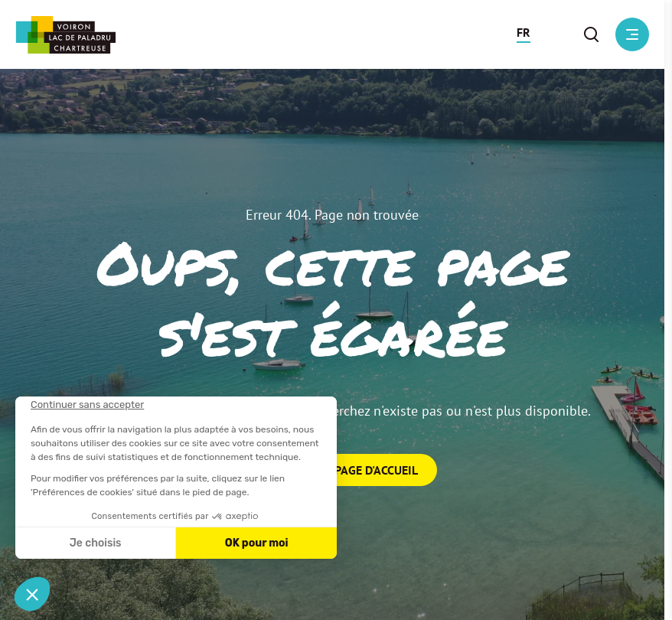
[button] (524, 34)
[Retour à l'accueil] (65, 35)
